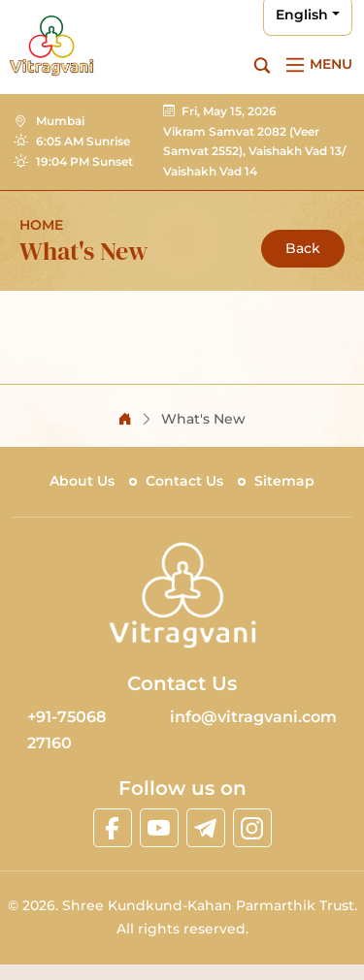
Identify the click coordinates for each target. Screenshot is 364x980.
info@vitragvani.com (253, 717)
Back (303, 248)
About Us (82, 481)
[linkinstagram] (252, 828)
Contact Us (184, 481)
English (302, 15)
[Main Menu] (316, 65)
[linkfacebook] (113, 828)
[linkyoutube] (159, 828)
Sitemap (284, 481)
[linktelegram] (206, 828)
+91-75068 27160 (66, 730)
